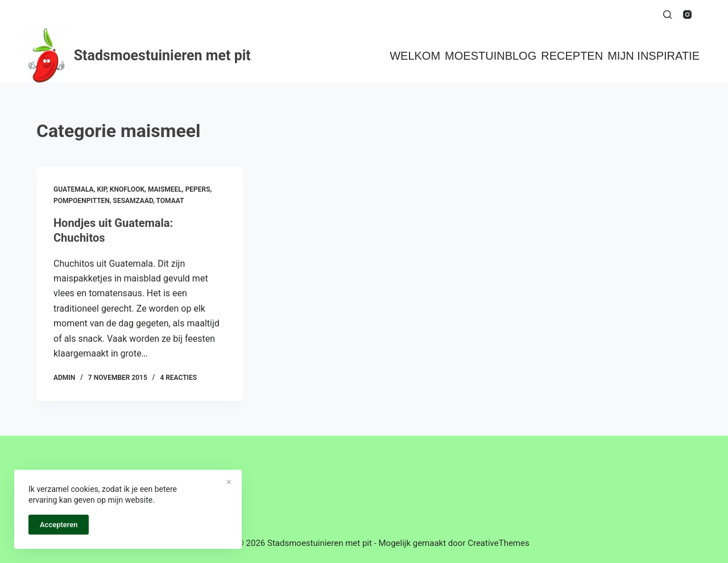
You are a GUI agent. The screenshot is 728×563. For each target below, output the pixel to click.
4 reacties (178, 378)
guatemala (74, 189)
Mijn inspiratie (653, 56)
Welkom (415, 56)
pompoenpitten (82, 201)
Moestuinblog (491, 56)
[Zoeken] (667, 15)
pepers (198, 189)
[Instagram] (687, 15)
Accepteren (59, 525)
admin (64, 378)
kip (102, 189)
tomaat (170, 201)
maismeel (165, 189)
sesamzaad (133, 201)
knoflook (127, 189)
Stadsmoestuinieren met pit (162, 55)
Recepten (572, 56)
